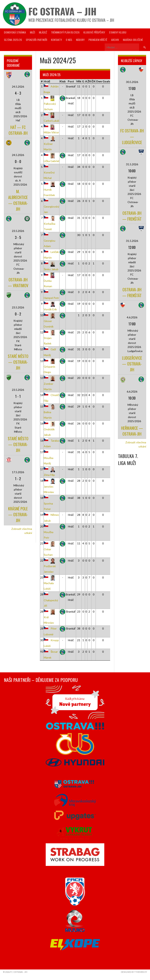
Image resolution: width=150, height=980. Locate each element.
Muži (32, 32)
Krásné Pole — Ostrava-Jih (18, 514)
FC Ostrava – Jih (62, 11)
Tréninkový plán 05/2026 (65, 32)
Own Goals (103, 81)
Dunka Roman (50, 281)
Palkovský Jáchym (50, 103)
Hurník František (50, 189)
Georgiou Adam (50, 240)
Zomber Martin (50, 383)
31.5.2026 (132, 164)
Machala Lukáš (50, 583)
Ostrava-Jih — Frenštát (132, 216)
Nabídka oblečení (133, 40)
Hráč (47, 81)
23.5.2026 (18, 231)
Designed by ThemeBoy (134, 972)
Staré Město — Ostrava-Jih (18, 362)
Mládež (43, 32)
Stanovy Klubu (118, 32)
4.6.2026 (132, 317)
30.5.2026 (132, 82)
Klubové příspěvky (94, 32)
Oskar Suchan (50, 549)
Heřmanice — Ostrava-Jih (132, 431)
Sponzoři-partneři (36, 40)
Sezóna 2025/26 (13, 40)
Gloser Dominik (50, 321)
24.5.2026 (18, 87)
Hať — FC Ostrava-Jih (18, 130)
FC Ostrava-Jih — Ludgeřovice (132, 136)
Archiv (115, 40)
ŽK (89, 81)
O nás (69, 40)
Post (71, 81)
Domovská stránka (15, 32)
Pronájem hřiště (98, 40)
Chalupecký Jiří (51, 600)
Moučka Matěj (49, 458)
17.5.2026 (18, 472)
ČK (94, 81)
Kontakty (56, 40)
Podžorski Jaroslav (50, 566)
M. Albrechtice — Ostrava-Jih (18, 200)
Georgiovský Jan (51, 206)
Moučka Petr (49, 532)
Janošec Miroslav (50, 486)
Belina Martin (50, 412)
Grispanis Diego (50, 366)
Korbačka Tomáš (50, 223)
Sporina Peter (48, 503)
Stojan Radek (50, 338)
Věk (79, 81)
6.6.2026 (132, 391)
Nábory (80, 40)
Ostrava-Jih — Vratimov (18, 283)
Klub (62, 81)
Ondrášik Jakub (50, 429)
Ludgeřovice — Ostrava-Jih (132, 364)
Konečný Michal (49, 172)
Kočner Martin (50, 144)
